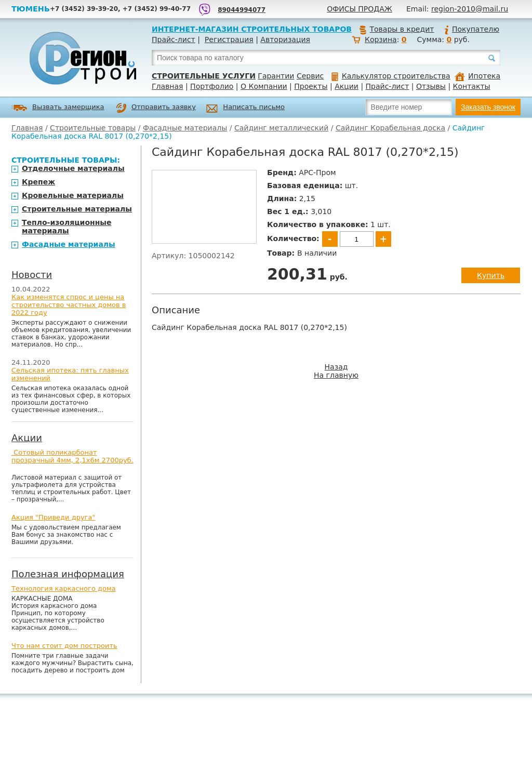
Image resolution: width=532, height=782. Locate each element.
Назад (336, 367)
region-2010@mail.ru (470, 9)
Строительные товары (93, 128)
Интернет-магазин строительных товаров (252, 29)
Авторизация (285, 39)
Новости (32, 275)
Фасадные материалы (185, 128)
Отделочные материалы (73, 168)
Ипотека (477, 76)
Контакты (472, 86)
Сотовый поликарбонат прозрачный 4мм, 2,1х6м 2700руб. (72, 456)
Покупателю (471, 29)
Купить (491, 275)
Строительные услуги (204, 76)
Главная (167, 86)
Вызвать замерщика (58, 108)
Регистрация (229, 39)
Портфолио (212, 86)
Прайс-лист (174, 39)
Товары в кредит (396, 29)
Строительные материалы (77, 209)
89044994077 (242, 10)
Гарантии (276, 76)
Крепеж (38, 182)
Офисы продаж (360, 9)
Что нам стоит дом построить (64, 646)
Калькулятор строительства (391, 76)
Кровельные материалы (73, 195)
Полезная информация (68, 574)
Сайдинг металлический (281, 128)
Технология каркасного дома (64, 588)
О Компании (264, 86)
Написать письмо (245, 108)
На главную (336, 375)
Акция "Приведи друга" (53, 517)
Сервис (310, 76)
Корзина (381, 39)
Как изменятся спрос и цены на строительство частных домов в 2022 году (69, 305)
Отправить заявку (156, 108)
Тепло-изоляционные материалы (67, 227)
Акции (347, 86)
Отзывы (431, 86)
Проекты (311, 86)
